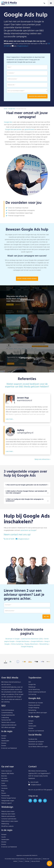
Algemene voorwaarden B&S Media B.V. (27, 856)
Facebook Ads (33, 739)
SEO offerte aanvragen (8, 728)
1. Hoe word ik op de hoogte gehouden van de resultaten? (27, 493)
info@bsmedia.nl (22, 46)
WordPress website (7, 826)
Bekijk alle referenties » (42, 459)
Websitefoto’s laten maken (10, 821)
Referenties (5, 781)
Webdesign (32, 687)
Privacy (21, 861)
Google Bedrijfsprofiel (8, 715)
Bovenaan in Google (13, 639)
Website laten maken (8, 812)
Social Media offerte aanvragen (38, 747)
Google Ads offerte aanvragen (38, 713)
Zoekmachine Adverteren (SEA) (32, 639)
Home (6, 109)
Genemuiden (5, 741)
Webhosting (5, 824)
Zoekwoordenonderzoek (9, 725)
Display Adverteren (31, 644)
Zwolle (4, 738)
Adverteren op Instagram (36, 742)
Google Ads (12, 109)
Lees (7, 428)
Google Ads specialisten (13, 130)
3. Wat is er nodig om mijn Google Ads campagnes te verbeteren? (27, 509)
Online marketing (17, 644)
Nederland (14, 748)
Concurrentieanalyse (8, 710)
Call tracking (32, 694)
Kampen (4, 736)
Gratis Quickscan (7, 771)
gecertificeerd (29, 130)
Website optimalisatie (8, 816)
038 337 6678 (10, 539)
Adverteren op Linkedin (36, 744)
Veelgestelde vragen (8, 801)
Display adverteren (34, 705)
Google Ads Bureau (23, 641)
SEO (30, 682)
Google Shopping (27, 647)
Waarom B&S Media (8, 774)
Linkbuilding (5, 718)
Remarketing (44, 644)
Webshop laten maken (8, 814)
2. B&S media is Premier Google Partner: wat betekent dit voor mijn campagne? (27, 501)
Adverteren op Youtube (36, 703)
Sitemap (27, 861)
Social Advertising (34, 690)
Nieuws (4, 793)
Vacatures (4, 788)
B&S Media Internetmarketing (10, 682)
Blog (3, 791)
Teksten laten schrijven (8, 723)
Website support (7, 803)
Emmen (4, 746)
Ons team (4, 778)
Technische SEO (6, 720)
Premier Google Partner (9, 798)
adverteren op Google (28, 530)
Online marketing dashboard (37, 692)
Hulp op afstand (35, 861)
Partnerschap (5, 796)
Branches (4, 776)
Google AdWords (37, 641)
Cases (3, 783)
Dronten (4, 743)
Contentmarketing (7, 713)
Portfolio (4, 786)
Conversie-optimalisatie (9, 819)
